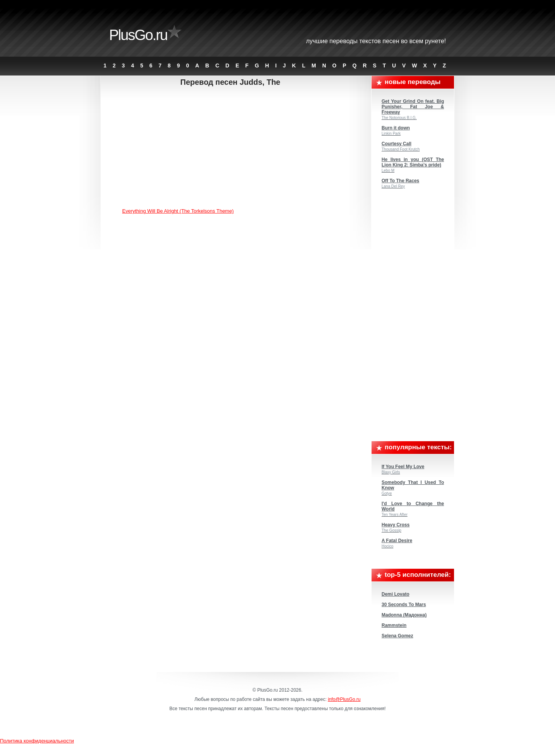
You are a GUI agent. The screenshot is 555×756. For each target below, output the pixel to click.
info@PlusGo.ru (344, 699)
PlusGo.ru (138, 35)
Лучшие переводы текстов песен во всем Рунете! (376, 41)
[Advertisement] (236, 148)
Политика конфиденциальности (37, 741)
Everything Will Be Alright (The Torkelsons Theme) (178, 211)
